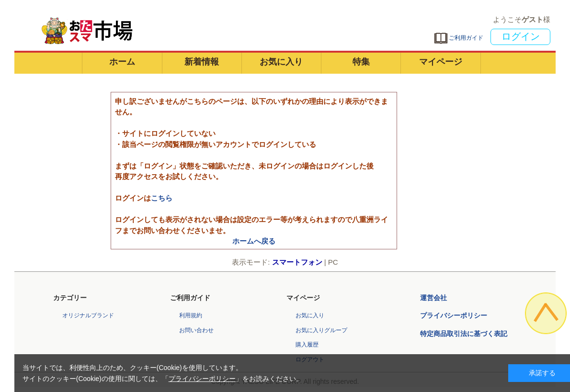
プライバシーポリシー (454, 315)
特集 (361, 62)
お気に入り (281, 62)
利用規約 (191, 315)
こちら (162, 198)
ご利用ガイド (458, 38)
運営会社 (433, 298)
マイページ (441, 62)
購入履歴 (307, 345)
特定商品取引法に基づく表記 (464, 334)
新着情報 (202, 62)
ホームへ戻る (254, 241)
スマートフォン (297, 262)
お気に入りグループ (321, 330)
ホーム (122, 62)
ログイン (521, 36)
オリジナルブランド (88, 315)
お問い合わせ (196, 330)
